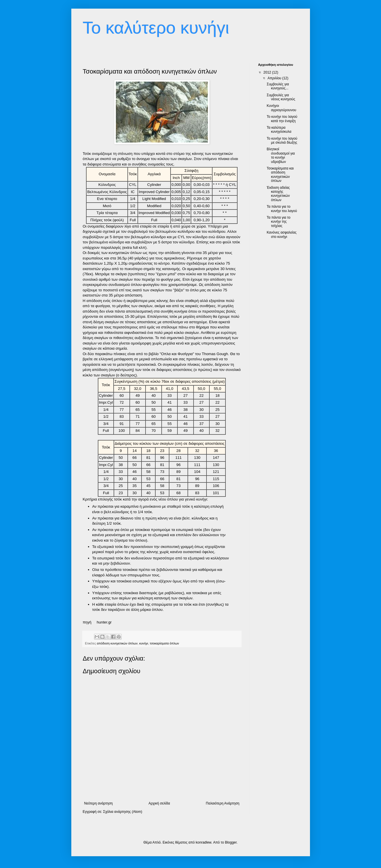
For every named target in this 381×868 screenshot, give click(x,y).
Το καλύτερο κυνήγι (156, 28)
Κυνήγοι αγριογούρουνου (281, 108)
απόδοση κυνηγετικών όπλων (117, 643)
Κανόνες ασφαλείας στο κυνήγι (282, 234)
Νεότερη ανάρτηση (98, 803)
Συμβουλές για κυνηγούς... (278, 86)
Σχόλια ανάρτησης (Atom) (122, 812)
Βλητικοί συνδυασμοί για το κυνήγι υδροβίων (281, 155)
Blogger (231, 842)
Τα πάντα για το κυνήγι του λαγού (282, 209)
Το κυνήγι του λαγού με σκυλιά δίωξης (282, 141)
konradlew (204, 842)
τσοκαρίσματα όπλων (164, 643)
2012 (268, 72)
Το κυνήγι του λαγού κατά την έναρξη (282, 119)
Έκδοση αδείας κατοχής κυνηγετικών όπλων (278, 194)
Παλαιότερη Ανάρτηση (223, 803)
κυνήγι (144, 643)
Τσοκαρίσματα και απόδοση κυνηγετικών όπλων (280, 175)
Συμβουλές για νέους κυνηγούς (281, 97)
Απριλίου (275, 78)
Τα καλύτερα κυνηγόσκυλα (279, 130)
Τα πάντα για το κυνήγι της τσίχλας (278, 222)
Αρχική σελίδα (159, 803)
